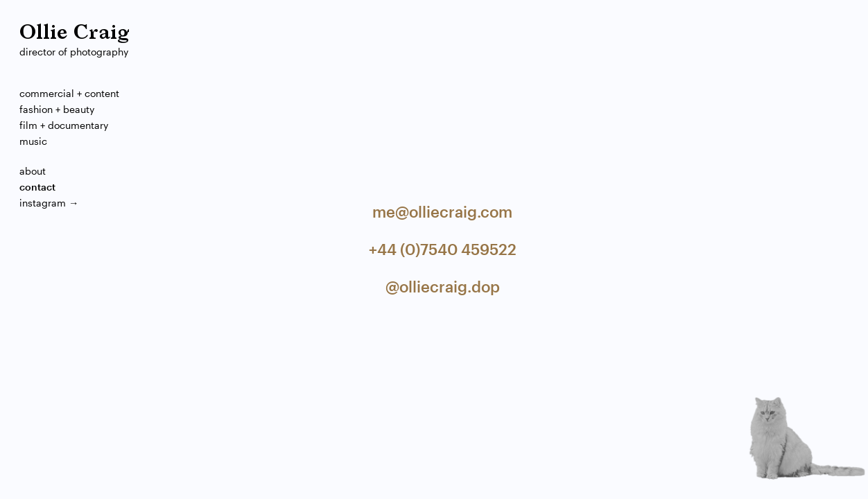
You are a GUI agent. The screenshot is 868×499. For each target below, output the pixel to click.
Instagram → (49, 203)
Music (33, 141)
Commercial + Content (69, 93)
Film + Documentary (64, 125)
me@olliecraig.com (442, 211)
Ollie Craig (75, 33)
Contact (37, 187)
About (33, 171)
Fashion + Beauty (57, 109)
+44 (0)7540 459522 (443, 249)
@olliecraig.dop (443, 286)
